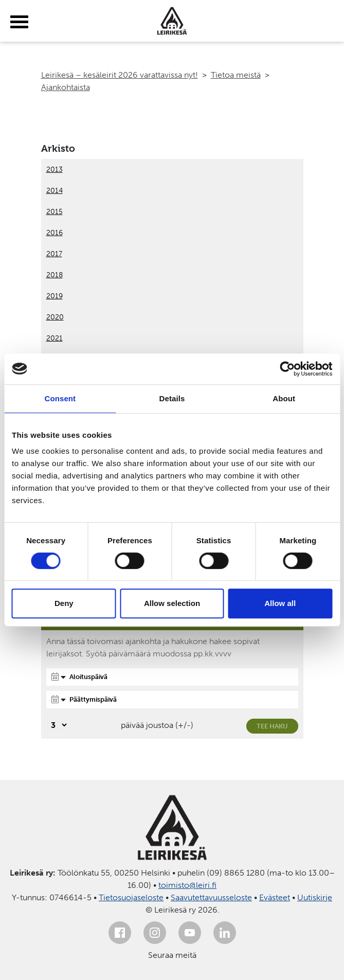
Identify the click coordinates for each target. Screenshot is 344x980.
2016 (55, 233)
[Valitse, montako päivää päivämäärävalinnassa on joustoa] (57, 725)
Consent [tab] (60, 398)
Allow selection (172, 603)
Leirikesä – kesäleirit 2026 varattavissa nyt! (120, 75)
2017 (54, 254)
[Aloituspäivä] (172, 677)
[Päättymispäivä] (172, 700)
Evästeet (275, 897)
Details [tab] (172, 398)
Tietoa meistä (236, 75)
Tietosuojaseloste (131, 897)
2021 (55, 338)
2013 (55, 170)
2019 (55, 296)
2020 (55, 317)
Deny (64, 603)
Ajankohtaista (66, 87)
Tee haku (272, 726)
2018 (55, 275)
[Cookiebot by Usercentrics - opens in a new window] (287, 369)
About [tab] (284, 398)
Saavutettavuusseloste (211, 897)
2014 (55, 191)
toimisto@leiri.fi (187, 885)
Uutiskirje (315, 897)
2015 (55, 212)
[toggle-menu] (19, 22)
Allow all (280, 603)
